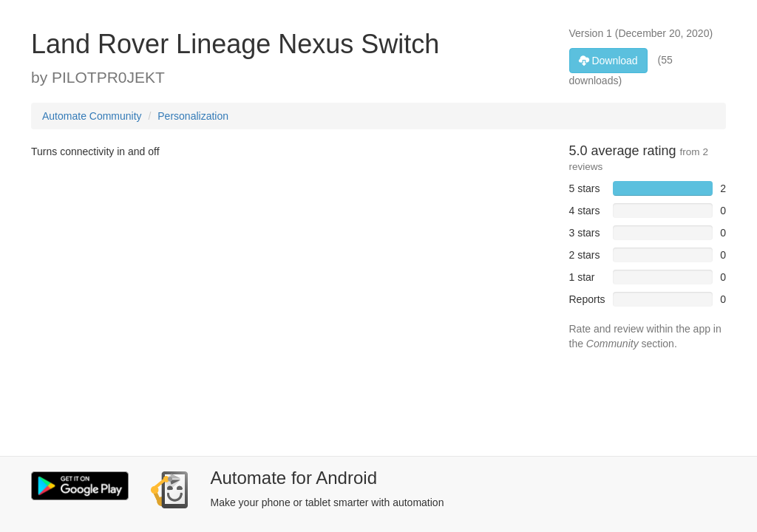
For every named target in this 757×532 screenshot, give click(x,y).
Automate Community (92, 116)
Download (608, 61)
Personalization (193, 116)
